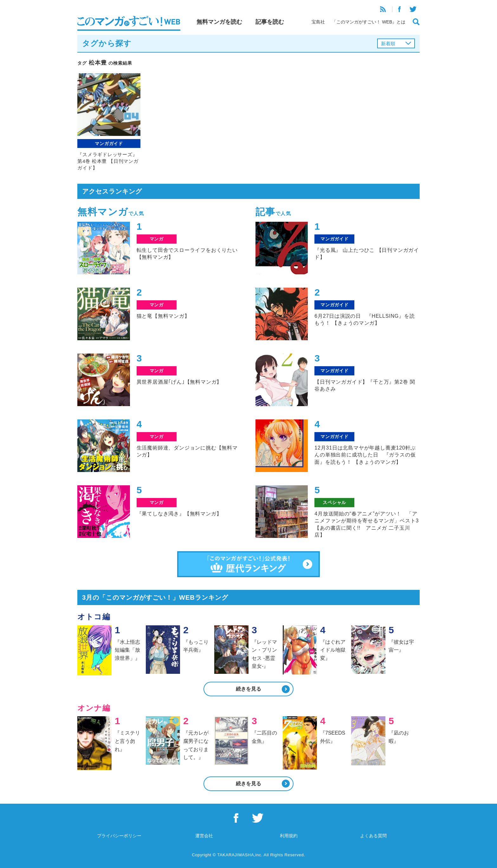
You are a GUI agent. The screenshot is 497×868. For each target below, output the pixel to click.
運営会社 (204, 836)
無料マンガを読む (219, 22)
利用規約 (289, 836)
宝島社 (318, 22)
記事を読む (270, 22)
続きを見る (248, 689)
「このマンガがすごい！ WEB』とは (369, 22)
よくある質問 (373, 836)
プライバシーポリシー (119, 836)
